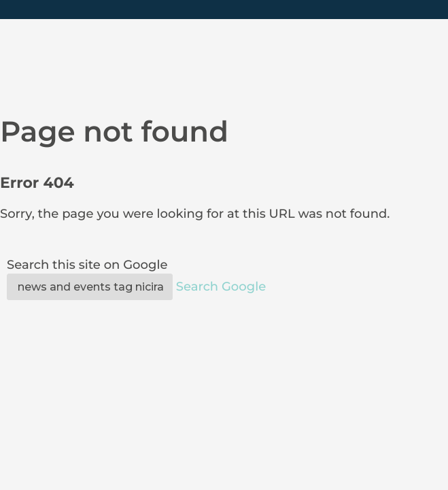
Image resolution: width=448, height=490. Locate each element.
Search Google (221, 287)
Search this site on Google (87, 265)
